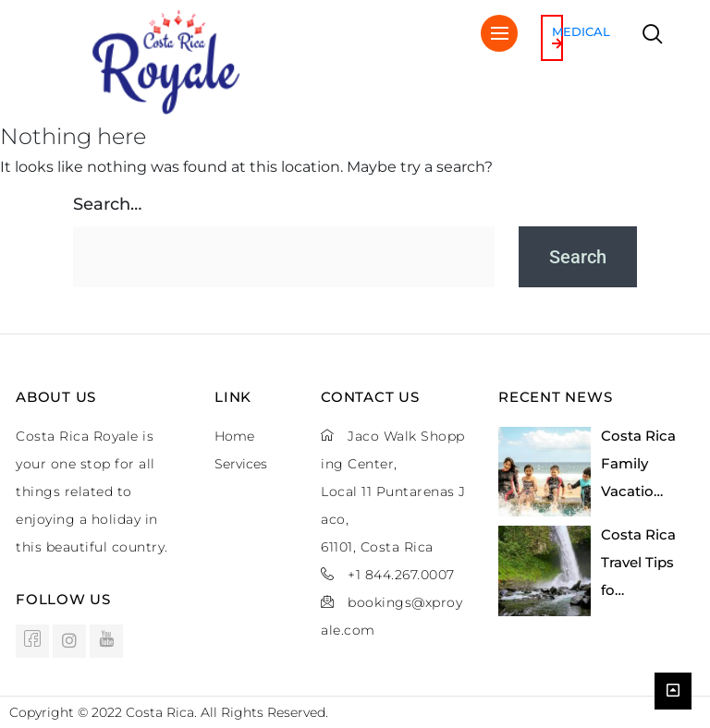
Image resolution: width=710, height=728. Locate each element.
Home (234, 436)
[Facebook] (32, 641)
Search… (107, 204)
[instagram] (69, 641)
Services (241, 464)
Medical (581, 37)
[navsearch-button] (653, 36)
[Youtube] (106, 641)
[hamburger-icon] (499, 33)
